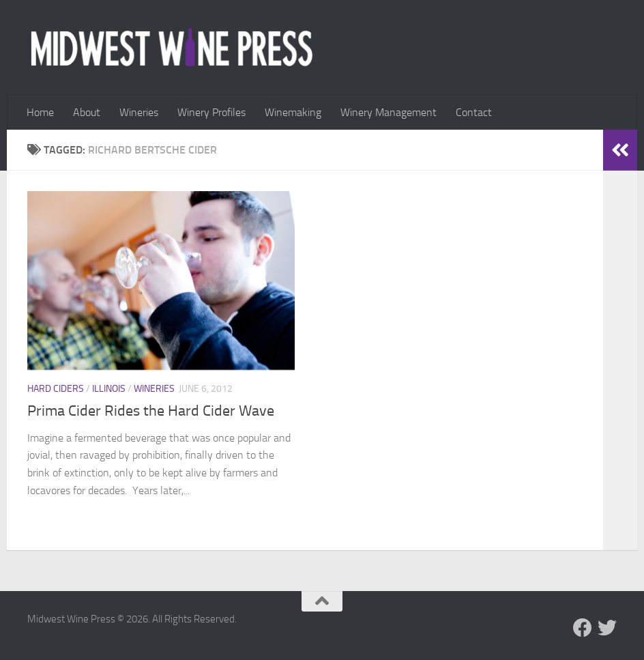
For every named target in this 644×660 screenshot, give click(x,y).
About (87, 112)
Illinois (109, 389)
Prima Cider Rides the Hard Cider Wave (151, 411)
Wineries (139, 112)
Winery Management (389, 112)
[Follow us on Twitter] (607, 628)
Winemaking (293, 112)
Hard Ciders (56, 389)
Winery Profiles (211, 112)
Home (40, 112)
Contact (474, 112)
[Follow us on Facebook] (583, 628)
